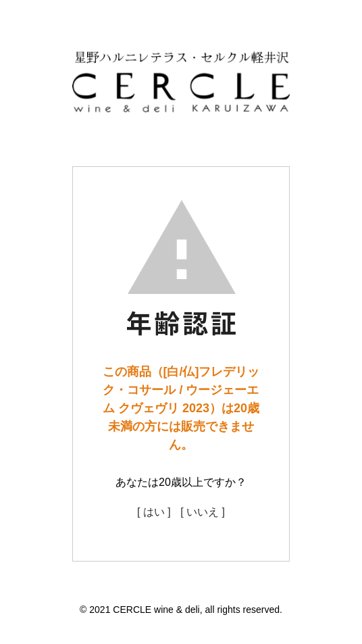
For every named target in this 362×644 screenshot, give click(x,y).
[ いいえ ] (203, 512)
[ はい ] (154, 512)
